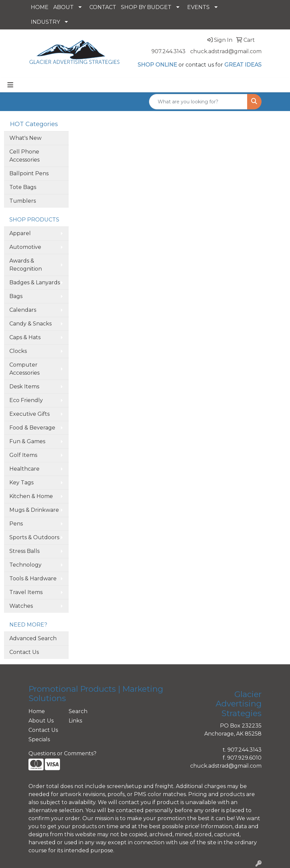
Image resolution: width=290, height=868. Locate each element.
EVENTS (198, 7)
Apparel (20, 233)
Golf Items (23, 455)
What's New (25, 138)
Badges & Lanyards (35, 282)
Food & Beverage (32, 428)
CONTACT (103, 7)
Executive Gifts (29, 414)
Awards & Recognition (26, 265)
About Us (41, 721)
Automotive (25, 247)
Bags (16, 296)
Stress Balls (24, 551)
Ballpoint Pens (29, 173)
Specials (39, 739)
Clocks (18, 351)
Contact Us (24, 652)
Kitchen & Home (31, 496)
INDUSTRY (45, 22)
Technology (25, 565)
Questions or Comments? (62, 753)
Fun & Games (27, 441)
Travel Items (26, 592)
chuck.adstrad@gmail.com (226, 51)
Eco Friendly (26, 400)
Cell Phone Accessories (24, 156)
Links (75, 721)
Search (78, 711)
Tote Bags (23, 187)
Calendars (23, 310)
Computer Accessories (24, 369)
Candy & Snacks (30, 324)
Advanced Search (33, 638)
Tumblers (23, 201)
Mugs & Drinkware (34, 510)
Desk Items (24, 387)
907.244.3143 (168, 51)
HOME (40, 7)
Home (37, 711)
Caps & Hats (25, 337)
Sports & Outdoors (34, 537)
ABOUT (63, 7)
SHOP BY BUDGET (146, 7)
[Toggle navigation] (10, 85)
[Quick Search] (198, 102)
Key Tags (21, 483)
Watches (21, 606)
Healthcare (24, 469)
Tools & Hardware (33, 578)
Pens (16, 524)
